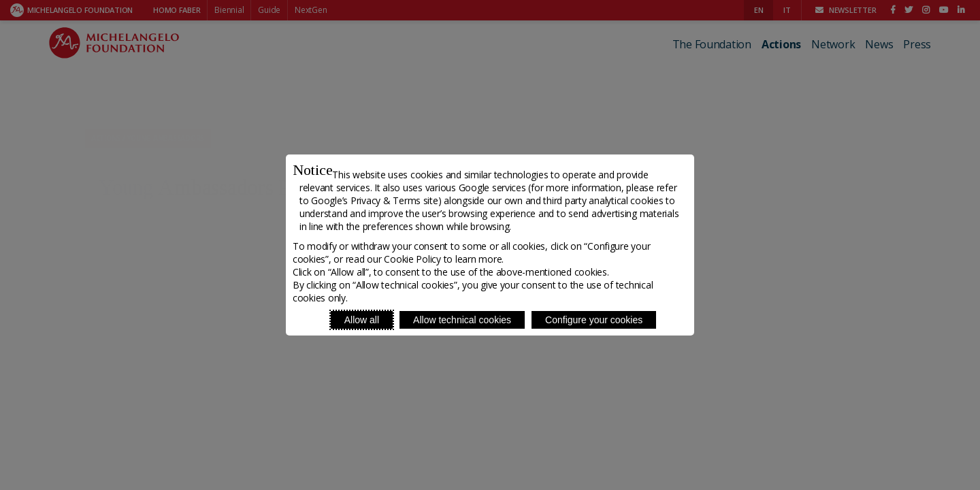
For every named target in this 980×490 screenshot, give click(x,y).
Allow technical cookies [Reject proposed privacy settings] (462, 320)
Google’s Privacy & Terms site (374, 200)
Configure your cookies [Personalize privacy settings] (594, 320)
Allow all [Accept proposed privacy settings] (362, 320)
